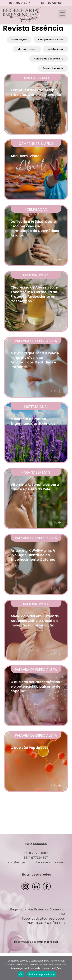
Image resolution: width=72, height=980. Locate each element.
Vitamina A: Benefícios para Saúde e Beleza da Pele (35, 487)
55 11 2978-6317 (19, 3)
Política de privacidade (42, 974)
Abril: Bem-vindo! (26, 156)
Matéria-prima (27, 49)
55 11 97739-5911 (52, 3)
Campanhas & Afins (51, 40)
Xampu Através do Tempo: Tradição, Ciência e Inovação (36, 92)
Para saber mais (53, 68)
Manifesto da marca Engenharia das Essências (33, 421)
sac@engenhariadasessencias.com (36, 862)
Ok (21, 974)
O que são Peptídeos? (30, 748)
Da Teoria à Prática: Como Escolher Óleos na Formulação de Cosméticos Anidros (35, 229)
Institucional (56, 49)
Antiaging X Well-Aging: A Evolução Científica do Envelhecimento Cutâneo (33, 555)
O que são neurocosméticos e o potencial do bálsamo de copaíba (35, 686)
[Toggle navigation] (62, 14)
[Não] (67, 968)
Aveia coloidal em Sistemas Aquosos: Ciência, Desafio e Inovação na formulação (35, 621)
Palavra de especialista (49, 59)
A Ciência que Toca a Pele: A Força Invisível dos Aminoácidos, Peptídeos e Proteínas (35, 360)
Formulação (19, 40)
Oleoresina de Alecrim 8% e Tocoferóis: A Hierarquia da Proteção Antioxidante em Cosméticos (34, 294)
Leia (56, 128)
